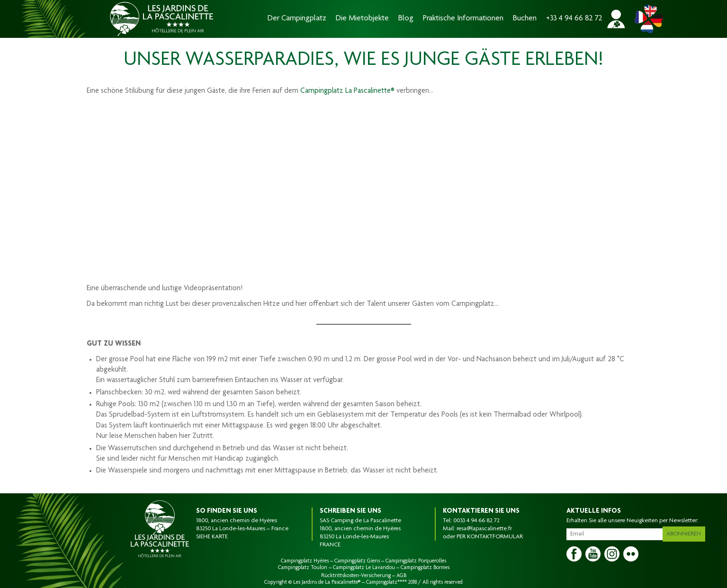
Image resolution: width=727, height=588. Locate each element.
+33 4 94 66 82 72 (574, 19)
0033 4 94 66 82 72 (476, 521)
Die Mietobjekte (362, 19)
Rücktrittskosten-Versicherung (356, 576)
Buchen (525, 19)
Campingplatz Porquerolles (416, 561)
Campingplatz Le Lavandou (364, 568)
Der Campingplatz (297, 19)
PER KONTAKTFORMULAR (490, 537)
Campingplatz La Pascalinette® (347, 91)
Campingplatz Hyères (305, 561)
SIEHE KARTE (212, 537)
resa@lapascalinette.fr (484, 529)
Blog (406, 19)
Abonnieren (687, 532)
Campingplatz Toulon (303, 568)
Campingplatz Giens (357, 561)
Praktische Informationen (463, 19)
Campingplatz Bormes (425, 568)
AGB (401, 576)
